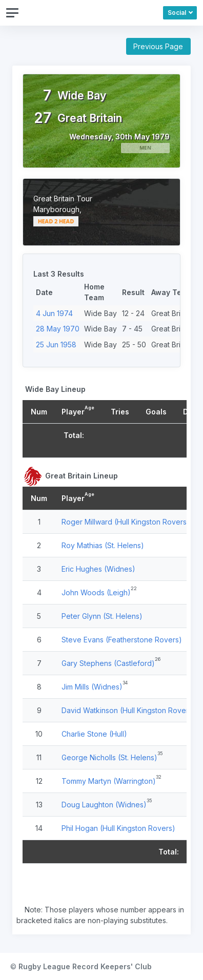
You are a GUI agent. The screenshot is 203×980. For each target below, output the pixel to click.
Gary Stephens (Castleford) (108, 663)
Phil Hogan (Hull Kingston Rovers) (118, 828)
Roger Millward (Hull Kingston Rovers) (126, 522)
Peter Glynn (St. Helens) (102, 616)
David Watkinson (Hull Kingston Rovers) (128, 710)
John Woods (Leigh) (96, 592)
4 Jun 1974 (54, 313)
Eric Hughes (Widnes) (98, 569)
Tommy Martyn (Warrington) (109, 781)
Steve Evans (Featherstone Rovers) (122, 640)
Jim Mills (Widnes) (92, 687)
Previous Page (158, 46)
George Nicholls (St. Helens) (109, 757)
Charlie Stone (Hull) (94, 734)
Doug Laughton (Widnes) (104, 805)
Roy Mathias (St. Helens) (103, 545)
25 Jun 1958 (56, 345)
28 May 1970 (58, 329)
